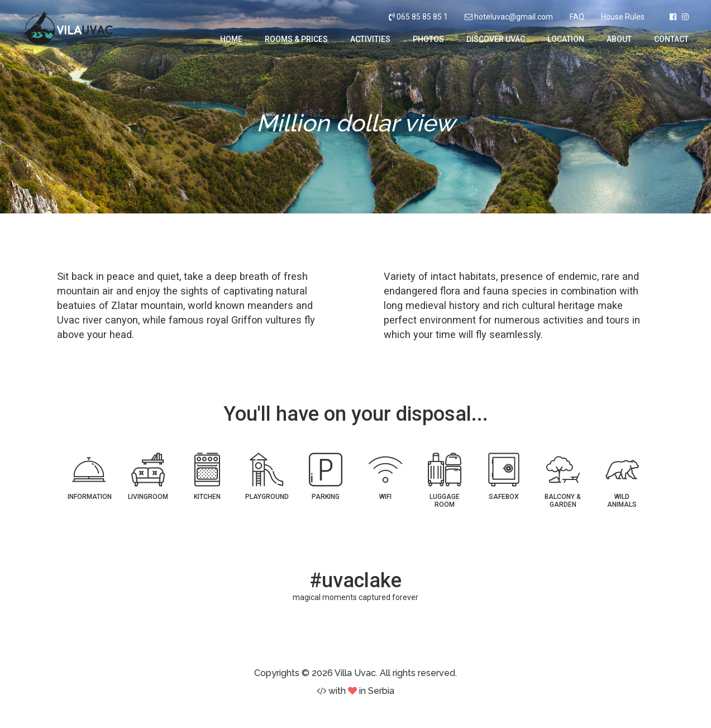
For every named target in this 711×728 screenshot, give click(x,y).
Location (566, 39)
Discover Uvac (496, 39)
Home (231, 39)
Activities (370, 39)
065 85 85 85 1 (418, 17)
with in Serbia (355, 691)
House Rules (623, 17)
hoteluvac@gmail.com (514, 17)
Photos (428, 39)
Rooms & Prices (296, 39)
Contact (671, 39)
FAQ (577, 17)
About (619, 39)
